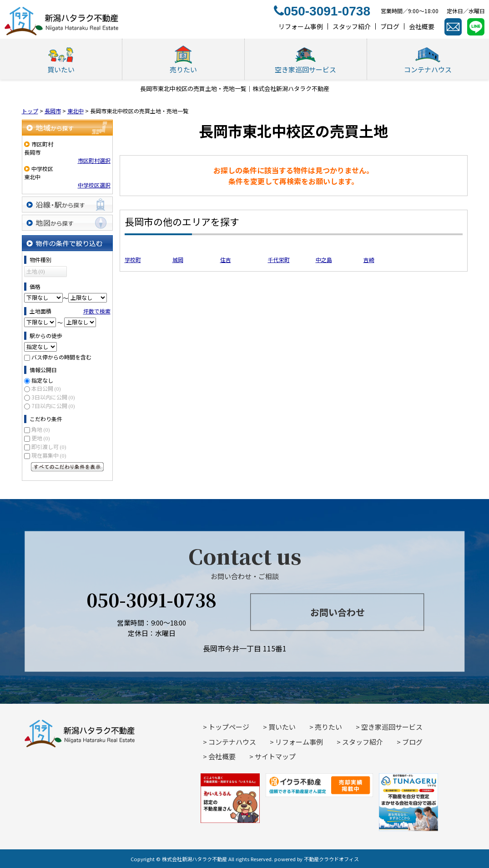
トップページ (229, 727)
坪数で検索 (97, 311)
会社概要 (222, 756)
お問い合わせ (338, 612)
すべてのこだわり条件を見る (67, 467)
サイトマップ (275, 756)
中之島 (324, 260)
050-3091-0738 (151, 599)
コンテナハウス (232, 742)
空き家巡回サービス (392, 727)
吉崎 (369, 260)
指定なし (42, 380)
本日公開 (46, 388)
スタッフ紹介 (363, 742)
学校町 (133, 260)
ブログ (412, 742)
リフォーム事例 (299, 742)
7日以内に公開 (53, 406)
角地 (41, 429)
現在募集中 (49, 455)
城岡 (178, 260)
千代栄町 (279, 260)
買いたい (282, 727)
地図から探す (67, 223)
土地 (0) (36, 272)
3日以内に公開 (53, 397)
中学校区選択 (94, 185)
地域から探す (67, 128)
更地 (41, 438)
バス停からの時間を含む (61, 357)
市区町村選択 (94, 160)
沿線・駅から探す (67, 204)
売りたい (328, 727)
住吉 (226, 260)
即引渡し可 (49, 447)
